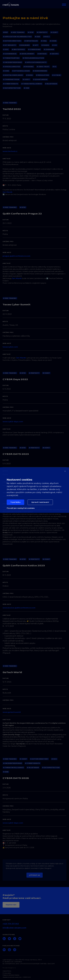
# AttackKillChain (21, 71)
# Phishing (29, 67)
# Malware (25, 45)
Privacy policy (7, 973)
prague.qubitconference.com (16, 256)
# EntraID (42, 54)
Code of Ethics (7, 971)
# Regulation (43, 75)
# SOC (6, 49)
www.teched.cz (10, 151)
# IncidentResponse (13, 62)
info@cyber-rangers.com (14, 928)
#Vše (5, 32)
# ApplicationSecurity (36, 62)
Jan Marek (7, 192)
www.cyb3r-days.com (13, 422)
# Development (27, 54)
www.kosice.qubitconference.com (19, 608)
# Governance (10, 54)
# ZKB (27, 88)
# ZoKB (53, 41)
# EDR (38, 37)
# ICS (55, 45)
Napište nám (11, 905)
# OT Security (10, 45)
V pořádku (15, 502)
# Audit (26, 79)
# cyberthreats (11, 84)
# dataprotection (12, 88)
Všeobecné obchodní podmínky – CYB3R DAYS (17, 977)
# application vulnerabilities (17, 37)
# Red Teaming (18, 32)
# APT (36, 45)
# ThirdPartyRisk (11, 79)
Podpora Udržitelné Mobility (11, 975)
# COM (6, 71)
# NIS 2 (47, 37)
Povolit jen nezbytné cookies (21, 508)
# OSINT (54, 32)
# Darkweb (49, 49)
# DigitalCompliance (13, 75)
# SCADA (45, 45)
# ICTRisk (57, 75)
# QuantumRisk (40, 79)
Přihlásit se (35, 875)
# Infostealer (31, 41)
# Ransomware (40, 71)
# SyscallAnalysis (12, 67)
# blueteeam (51, 84)
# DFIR (31, 32)
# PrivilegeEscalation (33, 58)
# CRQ (44, 41)
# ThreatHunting (11, 58)
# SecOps (54, 54)
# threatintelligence (32, 84)
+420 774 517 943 (11, 924)
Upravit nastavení (40, 502)
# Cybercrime (34, 49)
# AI (54, 67)
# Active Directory (12, 41)
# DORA (30, 75)
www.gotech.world (12, 712)
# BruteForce (18, 49)
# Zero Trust (43, 67)
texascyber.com (10, 347)
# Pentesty (42, 32)
